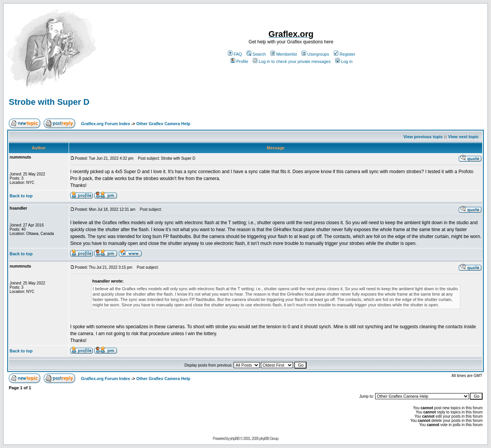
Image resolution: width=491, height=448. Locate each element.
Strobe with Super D (49, 102)
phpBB (235, 439)
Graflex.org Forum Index (105, 124)
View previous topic (423, 137)
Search (256, 54)
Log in (344, 61)
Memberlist (284, 54)
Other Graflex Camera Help (163, 124)
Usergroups (315, 54)
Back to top (21, 196)
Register (344, 54)
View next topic (463, 137)
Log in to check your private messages (292, 61)
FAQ (235, 54)
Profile (239, 61)
